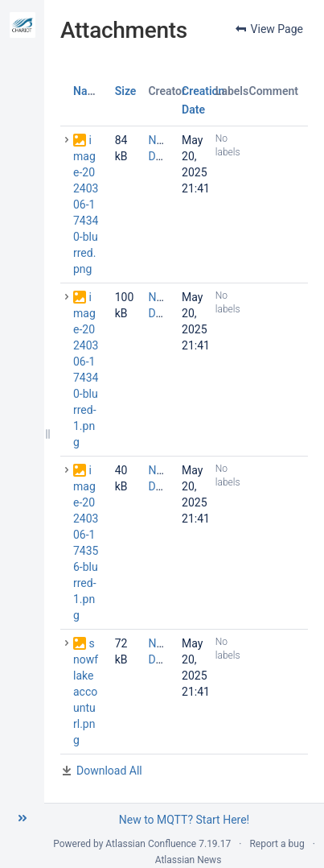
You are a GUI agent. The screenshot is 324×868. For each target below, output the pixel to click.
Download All (109, 771)
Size (126, 91)
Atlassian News (189, 860)
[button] (23, 818)
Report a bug (277, 844)
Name (88, 91)
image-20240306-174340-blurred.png (86, 205)
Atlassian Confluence (151, 844)
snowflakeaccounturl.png (86, 692)
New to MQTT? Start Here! (184, 820)
